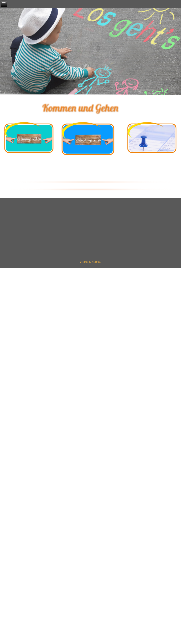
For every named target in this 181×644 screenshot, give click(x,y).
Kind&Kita (96, 262)
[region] (90, 108)
